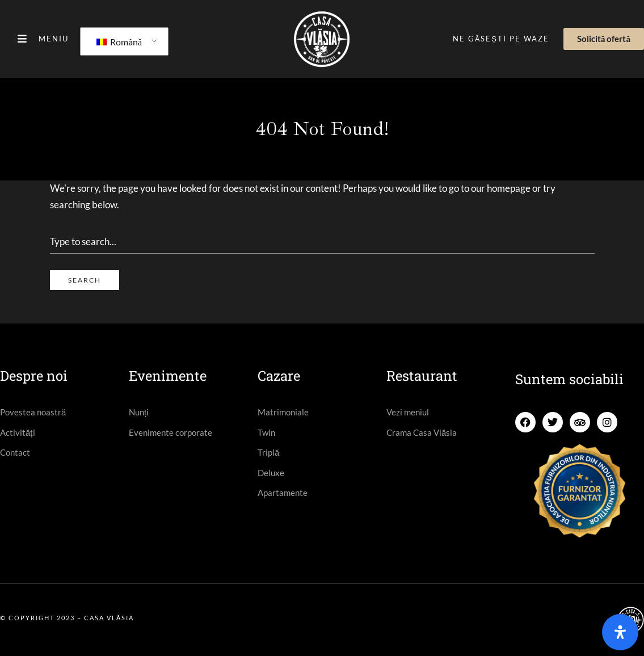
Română (119, 42)
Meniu (54, 39)
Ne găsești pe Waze (501, 39)
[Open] (620, 632)
